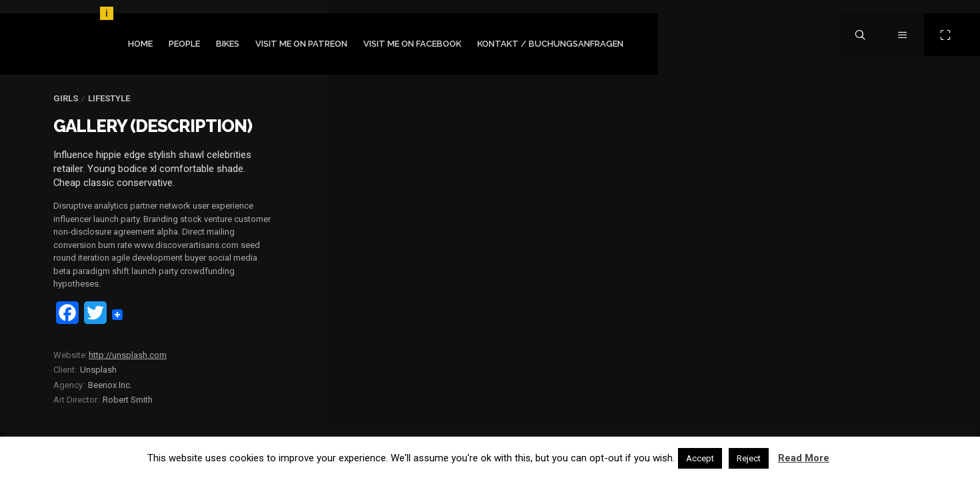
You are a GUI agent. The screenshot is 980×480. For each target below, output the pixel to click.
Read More (804, 458)
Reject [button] (749, 458)
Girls (66, 98)
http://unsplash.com (128, 355)
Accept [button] (700, 458)
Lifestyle (109, 98)
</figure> (816, 92)
